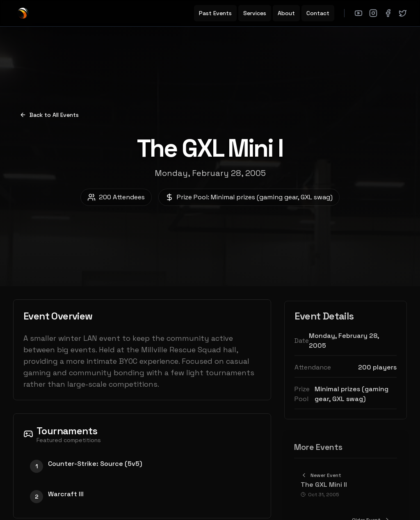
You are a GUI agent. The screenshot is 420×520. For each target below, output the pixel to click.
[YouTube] (358, 13)
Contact (318, 13)
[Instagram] (373, 13)
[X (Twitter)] (403, 13)
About (286, 13)
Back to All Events (49, 115)
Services (255, 13)
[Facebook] (388, 13)
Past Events (215, 13)
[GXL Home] (23, 13)
